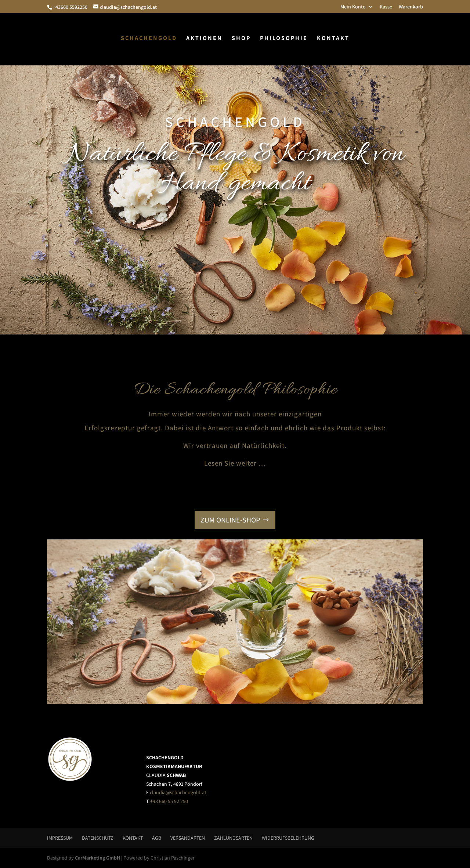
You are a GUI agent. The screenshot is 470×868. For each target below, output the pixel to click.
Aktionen (204, 39)
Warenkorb (411, 7)
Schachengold (149, 39)
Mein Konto (353, 7)
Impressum (60, 838)
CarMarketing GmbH (97, 858)
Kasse (386, 7)
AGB (157, 838)
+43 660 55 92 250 (169, 801)
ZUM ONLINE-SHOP (230, 520)
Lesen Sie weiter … (235, 463)
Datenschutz (98, 838)
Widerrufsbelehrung (288, 838)
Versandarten (188, 838)
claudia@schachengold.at (178, 792)
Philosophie (284, 39)
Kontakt (333, 39)
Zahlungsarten (233, 838)
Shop (241, 39)
